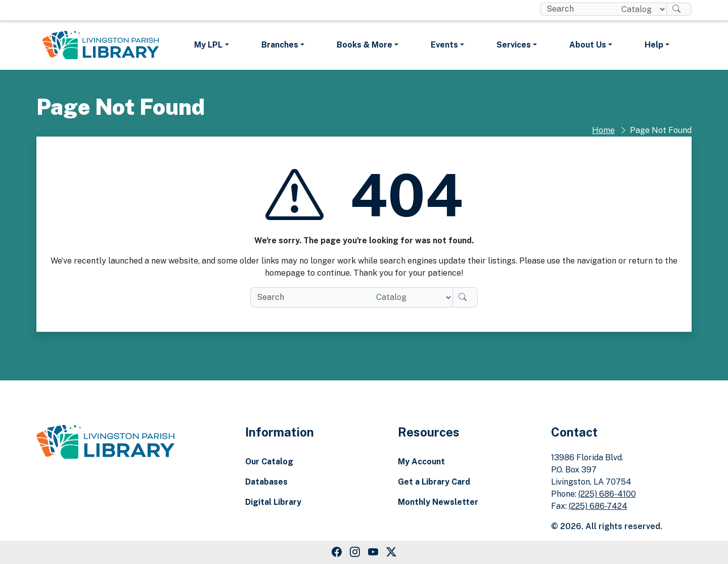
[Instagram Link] (355, 552)
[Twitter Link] (391, 552)
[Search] (679, 9)
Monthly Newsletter (438, 502)
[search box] (577, 9)
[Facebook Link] (337, 552)
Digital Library (273, 502)
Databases (266, 482)
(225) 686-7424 (598, 506)
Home (603, 130)
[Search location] (640, 9)
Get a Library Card (434, 482)
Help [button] (654, 45)
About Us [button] (588, 45)
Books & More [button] (365, 45)
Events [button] (444, 45)
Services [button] (514, 45)
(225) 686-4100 (607, 494)
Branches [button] (280, 45)
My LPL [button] (208, 45)
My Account (421, 462)
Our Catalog (269, 462)
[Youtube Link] (373, 552)
